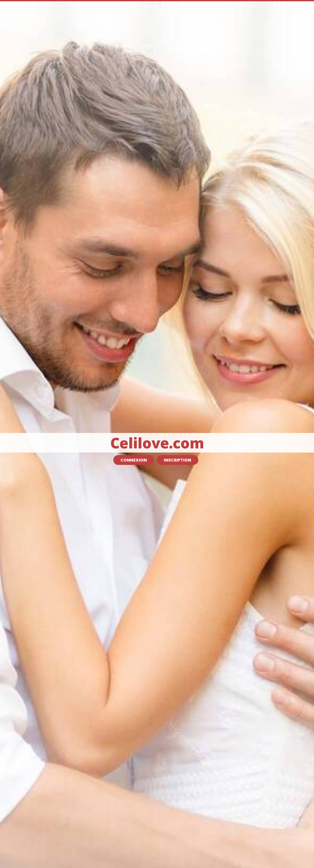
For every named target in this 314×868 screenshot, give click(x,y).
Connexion (134, 460)
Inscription (177, 460)
